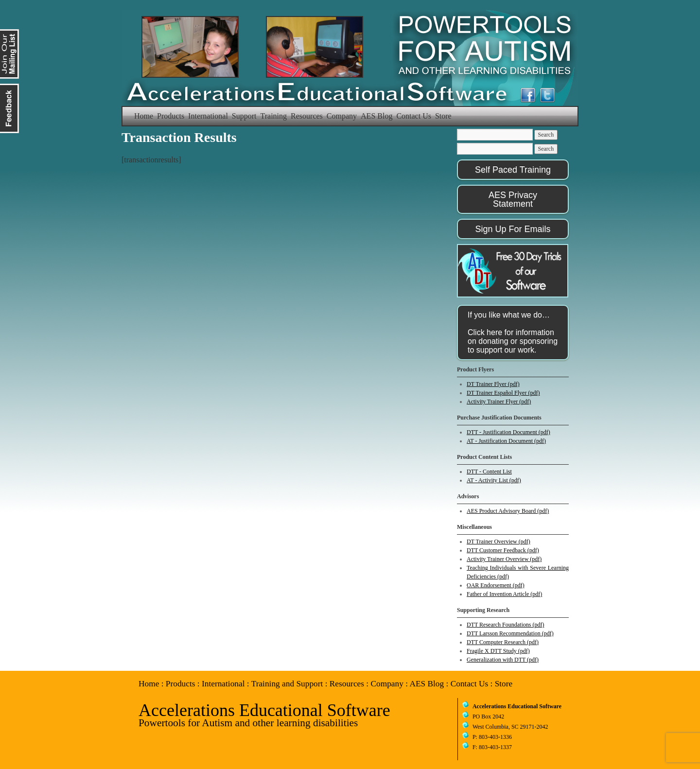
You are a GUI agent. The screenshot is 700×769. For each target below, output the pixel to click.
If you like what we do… (513, 332)
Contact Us (414, 116)
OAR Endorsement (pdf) (496, 585)
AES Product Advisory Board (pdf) (508, 511)
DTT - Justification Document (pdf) (508, 432)
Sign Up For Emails (513, 229)
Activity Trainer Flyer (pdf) (499, 402)
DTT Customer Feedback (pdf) (503, 550)
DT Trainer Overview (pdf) (499, 542)
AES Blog (376, 116)
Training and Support (287, 684)
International (208, 116)
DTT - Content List (489, 472)
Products (171, 116)
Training (274, 116)
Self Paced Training (513, 170)
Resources (307, 116)
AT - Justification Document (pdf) (506, 441)
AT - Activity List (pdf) (494, 480)
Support (244, 116)
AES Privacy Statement (513, 199)
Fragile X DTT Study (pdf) (498, 651)
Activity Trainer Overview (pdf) (504, 559)
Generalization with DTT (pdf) (503, 660)
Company (342, 116)
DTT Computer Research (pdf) (503, 642)
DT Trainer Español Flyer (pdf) (503, 393)
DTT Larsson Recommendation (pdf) (510, 633)
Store (443, 116)
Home (144, 116)
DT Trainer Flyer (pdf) (493, 384)
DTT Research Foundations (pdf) (505, 625)
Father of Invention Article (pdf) (504, 594)
